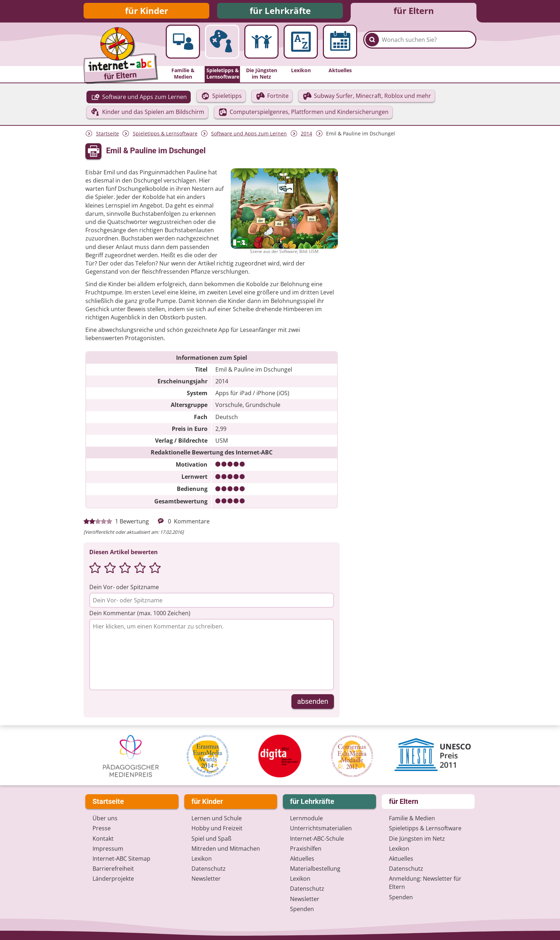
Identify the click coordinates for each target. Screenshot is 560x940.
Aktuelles (302, 859)
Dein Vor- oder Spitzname (124, 589)
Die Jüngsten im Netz (417, 839)
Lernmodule (306, 818)
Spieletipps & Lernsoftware (165, 136)
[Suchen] (372, 47)
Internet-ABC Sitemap (121, 859)
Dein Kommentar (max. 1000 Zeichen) (140, 615)
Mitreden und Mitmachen (226, 849)
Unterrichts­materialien (321, 828)
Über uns (105, 818)
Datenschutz (209, 869)
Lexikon (202, 859)
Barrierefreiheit (113, 869)
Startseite (107, 136)
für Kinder (147, 12)
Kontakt (103, 839)
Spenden (302, 909)
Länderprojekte (113, 879)
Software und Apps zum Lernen (249, 136)
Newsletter (206, 879)
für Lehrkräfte (280, 12)
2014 (306, 136)
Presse (102, 828)
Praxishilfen (306, 849)
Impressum (108, 849)
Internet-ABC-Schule (317, 839)
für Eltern (414, 12)
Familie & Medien (412, 818)
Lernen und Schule (217, 818)
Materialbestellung (315, 869)
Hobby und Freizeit (217, 828)
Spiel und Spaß (211, 839)
